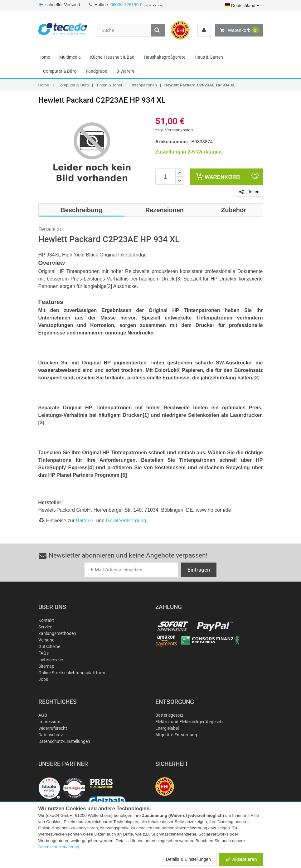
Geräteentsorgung (126, 521)
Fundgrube (96, 71)
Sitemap (46, 666)
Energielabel (167, 728)
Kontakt (46, 620)
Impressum (49, 722)
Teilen (249, 192)
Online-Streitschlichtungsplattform (72, 673)
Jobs (43, 679)
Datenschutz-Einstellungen (64, 741)
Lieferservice (51, 660)
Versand (46, 640)
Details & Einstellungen (188, 859)
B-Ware (125, 71)
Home (44, 57)
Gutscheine (49, 646)
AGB (43, 715)
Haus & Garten (209, 57)
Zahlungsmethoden (57, 633)
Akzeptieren (241, 859)
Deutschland (242, 6)
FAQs (44, 653)
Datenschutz (51, 735)
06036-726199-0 (126, 5)
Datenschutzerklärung (59, 847)
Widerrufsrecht (53, 728)
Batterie (85, 521)
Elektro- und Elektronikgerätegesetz (189, 722)
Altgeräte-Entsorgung (176, 735)
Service (45, 627)
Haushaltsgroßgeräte (165, 57)
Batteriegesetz (169, 715)
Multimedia (70, 57)
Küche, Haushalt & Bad (112, 57)
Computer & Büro (60, 71)
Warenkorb (239, 30)
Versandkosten (179, 130)
